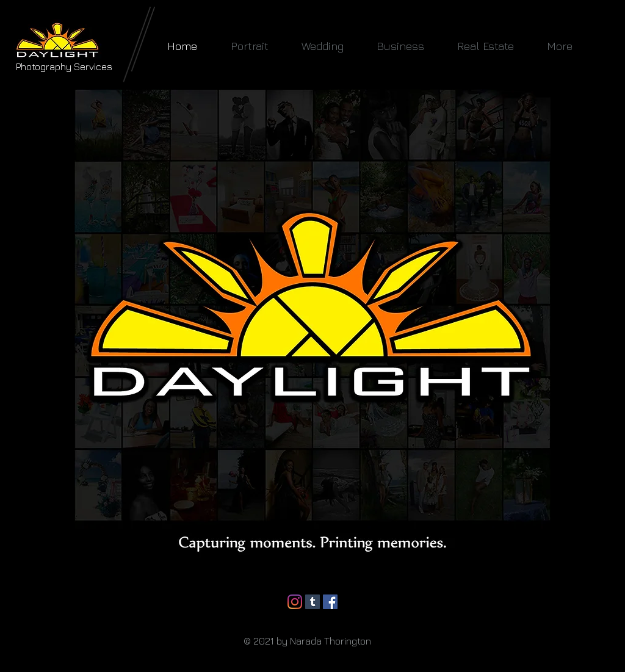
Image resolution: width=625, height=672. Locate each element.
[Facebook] (330, 602)
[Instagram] (295, 602)
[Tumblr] (312, 602)
